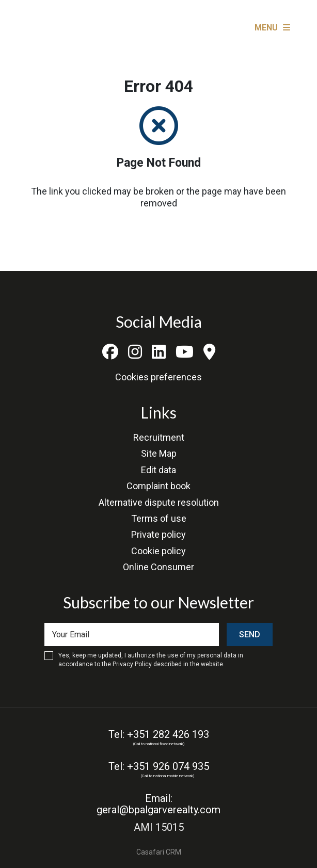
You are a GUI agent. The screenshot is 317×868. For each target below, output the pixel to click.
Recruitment (159, 437)
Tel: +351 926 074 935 (159, 766)
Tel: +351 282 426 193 (159, 734)
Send (250, 634)
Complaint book (158, 486)
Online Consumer (158, 567)
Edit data (158, 470)
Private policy (158, 534)
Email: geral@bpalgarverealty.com (158, 804)
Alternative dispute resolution (159, 502)
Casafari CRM (159, 852)
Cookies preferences (158, 377)
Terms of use (159, 518)
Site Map (159, 453)
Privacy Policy (132, 664)
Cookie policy (158, 551)
